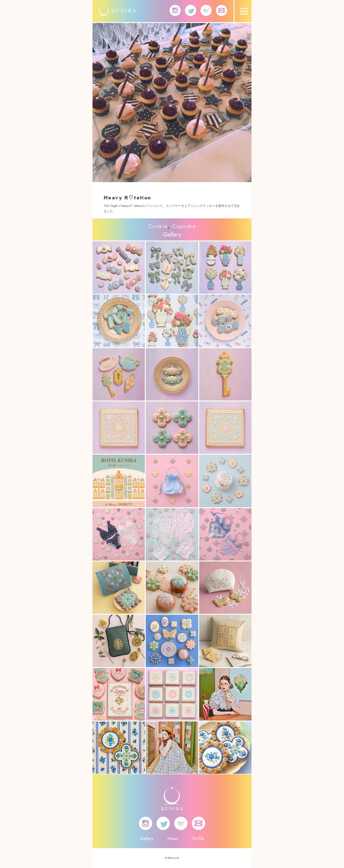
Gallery (146, 839)
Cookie (158, 226)
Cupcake (184, 226)
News (173, 839)
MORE (172, 777)
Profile (198, 839)
